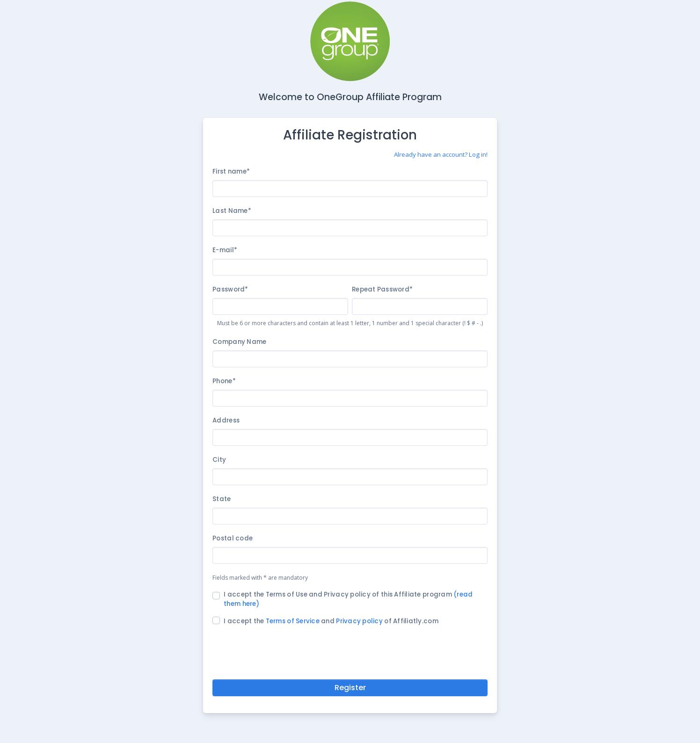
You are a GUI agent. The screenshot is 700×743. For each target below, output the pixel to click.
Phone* (224, 381)
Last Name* (232, 211)
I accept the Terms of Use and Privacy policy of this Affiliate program (348, 599)
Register (350, 688)
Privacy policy (359, 621)
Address (226, 420)
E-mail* (225, 250)
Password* (230, 289)
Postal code (233, 538)
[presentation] (350, 651)
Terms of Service (293, 621)
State (222, 499)
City (219, 460)
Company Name (239, 342)
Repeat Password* (382, 289)
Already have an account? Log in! (441, 154)
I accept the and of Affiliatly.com (331, 621)
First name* (231, 171)
